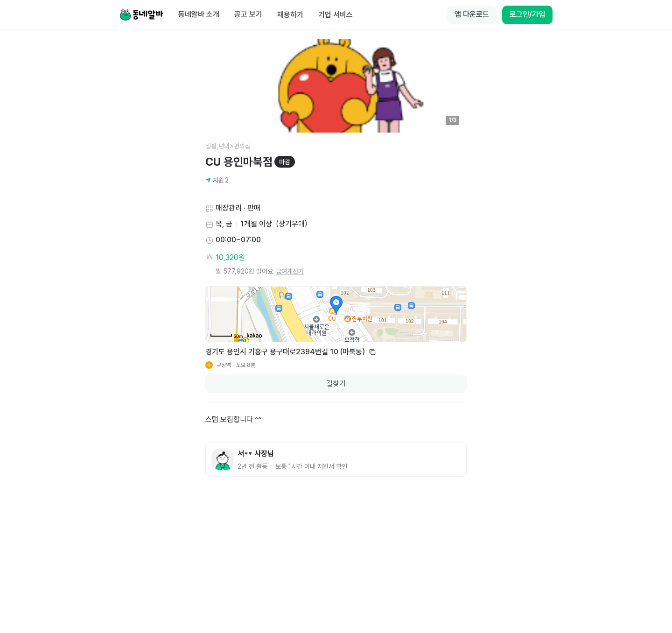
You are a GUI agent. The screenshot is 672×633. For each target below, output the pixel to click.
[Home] (141, 15)
